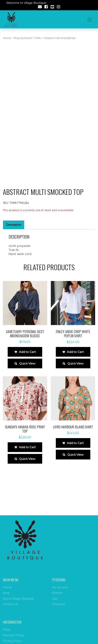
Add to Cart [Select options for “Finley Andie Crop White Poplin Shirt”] (75, 352)
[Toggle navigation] (90, 20)
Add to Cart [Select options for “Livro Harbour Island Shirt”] (75, 443)
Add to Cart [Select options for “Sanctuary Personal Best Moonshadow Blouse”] (27, 352)
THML (38, 38)
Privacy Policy (12, 641)
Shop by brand (23, 38)
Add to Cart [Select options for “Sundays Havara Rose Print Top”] (27, 447)
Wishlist (57, 593)
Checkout (58, 604)
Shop (6, 593)
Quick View (27, 363)
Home (7, 38)
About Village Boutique (18, 599)
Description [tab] (14, 225)
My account (60, 587)
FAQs (7, 630)
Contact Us (10, 604)
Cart (55, 599)
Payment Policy (14, 635)
